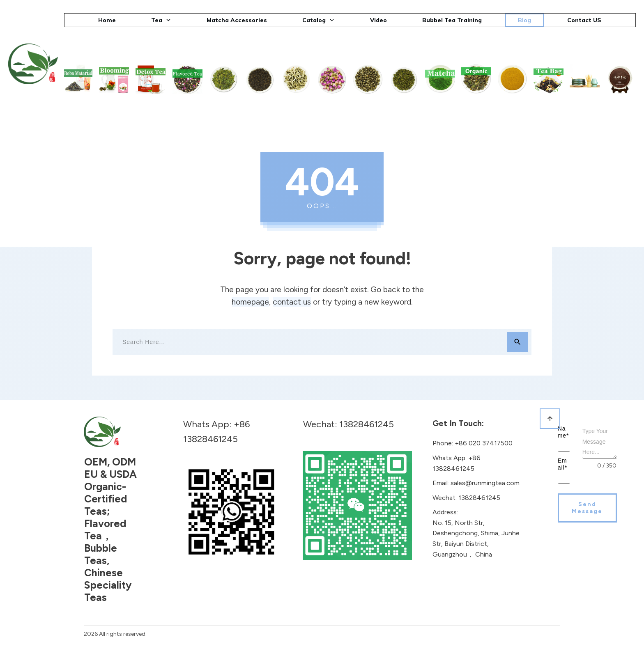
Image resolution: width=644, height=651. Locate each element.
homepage (250, 302)
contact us (292, 302)
